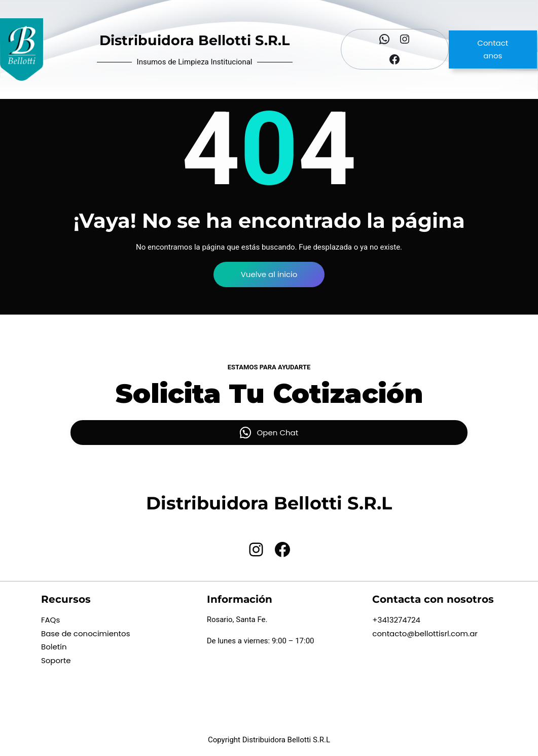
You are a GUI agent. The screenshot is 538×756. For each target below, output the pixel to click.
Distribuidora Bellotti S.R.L (194, 40)
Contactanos (493, 49)
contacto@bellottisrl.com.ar (425, 633)
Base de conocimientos (86, 633)
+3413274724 (396, 620)
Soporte (56, 660)
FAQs (50, 620)
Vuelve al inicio (269, 274)
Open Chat (278, 433)
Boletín (54, 647)
